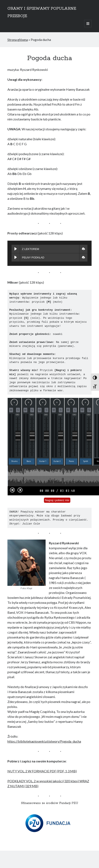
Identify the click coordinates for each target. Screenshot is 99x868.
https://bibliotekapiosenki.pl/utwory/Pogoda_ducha (44, 741)
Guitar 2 (57, 461)
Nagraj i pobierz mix (57, 500)
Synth (86, 461)
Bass (29, 461)
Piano (71, 461)
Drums (14, 461)
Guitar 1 (43, 461)
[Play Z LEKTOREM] (16, 249)
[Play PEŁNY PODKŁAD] (16, 257)
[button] (83, 249)
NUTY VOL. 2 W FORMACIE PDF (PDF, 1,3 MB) (42, 771)
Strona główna (18, 40)
